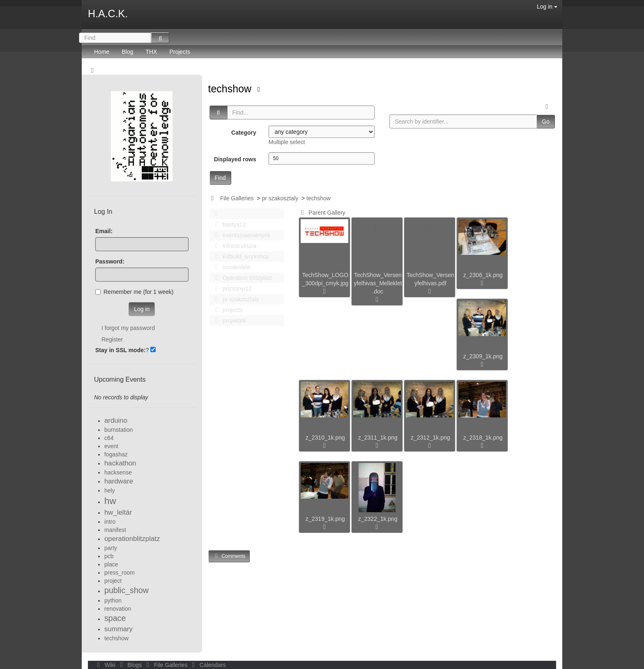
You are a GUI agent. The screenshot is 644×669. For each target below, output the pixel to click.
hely (110, 490)
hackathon (120, 463)
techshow (231, 89)
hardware (119, 481)
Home (102, 52)
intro (110, 522)
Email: (104, 231)
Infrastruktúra (234, 246)
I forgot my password (128, 328)
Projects (180, 52)
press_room (120, 573)
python (113, 600)
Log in (547, 7)
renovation (118, 609)
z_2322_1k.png (378, 519)
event (111, 446)
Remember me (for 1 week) (134, 292)
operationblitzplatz (132, 539)
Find (220, 178)
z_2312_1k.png (430, 438)
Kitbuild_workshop (240, 257)
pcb (109, 556)
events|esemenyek (241, 235)
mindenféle (231, 267)
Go (546, 121)
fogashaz (116, 454)
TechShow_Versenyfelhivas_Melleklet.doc (378, 283)
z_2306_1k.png (483, 275)
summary (118, 629)
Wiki (106, 665)
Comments (229, 556)
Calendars (207, 665)
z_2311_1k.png (378, 438)
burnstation (118, 430)
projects (227, 310)
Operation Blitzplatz (242, 278)
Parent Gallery (322, 213)
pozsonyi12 (231, 289)
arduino (116, 420)
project (113, 581)
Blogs (130, 665)
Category (244, 133)
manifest (115, 530)
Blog (127, 52)
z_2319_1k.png (325, 519)
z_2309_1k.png (483, 356)
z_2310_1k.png (325, 438)
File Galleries (237, 198)
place (111, 564)
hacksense (118, 472)
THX (151, 52)
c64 (109, 438)
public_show (126, 590)
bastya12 (228, 225)
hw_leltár (118, 512)
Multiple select (287, 142)
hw (110, 501)
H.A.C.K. (108, 14)
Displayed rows (235, 159)
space (115, 618)
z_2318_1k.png (483, 438)
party (111, 548)
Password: (110, 261)
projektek (228, 321)
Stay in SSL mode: (121, 350)
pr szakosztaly (280, 198)
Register (112, 339)
